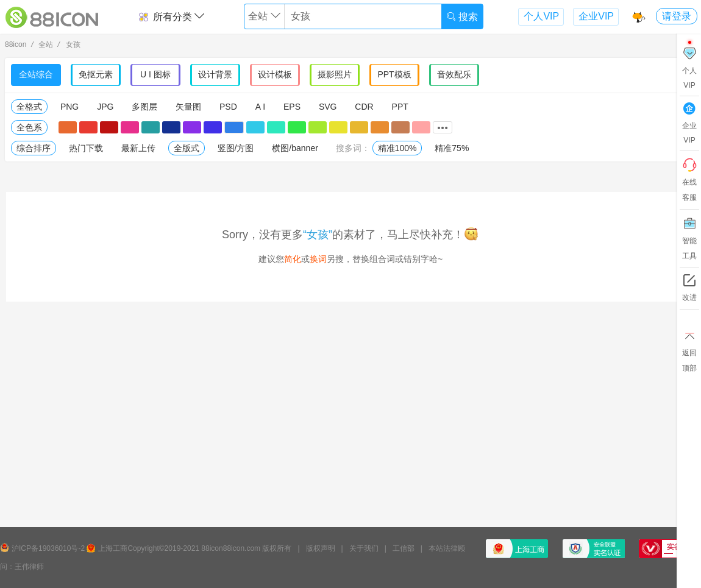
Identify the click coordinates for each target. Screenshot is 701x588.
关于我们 (364, 548)
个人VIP (541, 16)
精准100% (397, 148)
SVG (328, 107)
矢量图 (188, 107)
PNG (69, 107)
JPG (105, 107)
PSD (228, 107)
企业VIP (596, 16)
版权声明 (321, 548)
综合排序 (34, 148)
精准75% (452, 148)
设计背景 (215, 74)
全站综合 (36, 74)
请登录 (677, 16)
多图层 (144, 107)
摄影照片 (335, 74)
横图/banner (295, 148)
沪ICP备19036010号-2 (48, 548)
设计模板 (275, 74)
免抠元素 (96, 74)
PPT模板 (394, 74)
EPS (292, 107)
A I (260, 107)
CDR (364, 107)
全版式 (187, 148)
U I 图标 (155, 74)
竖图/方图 (236, 148)
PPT (400, 107)
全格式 (29, 107)
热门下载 (86, 148)
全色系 (29, 127)
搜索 (462, 17)
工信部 (404, 548)
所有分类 (171, 17)
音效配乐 (454, 74)
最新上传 (138, 148)
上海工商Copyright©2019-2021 (149, 548)
